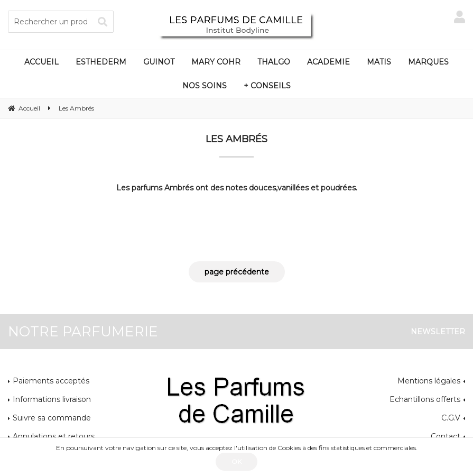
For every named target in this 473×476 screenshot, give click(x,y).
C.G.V (451, 418)
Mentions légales (429, 381)
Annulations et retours (54, 436)
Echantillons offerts (425, 399)
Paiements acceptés (51, 381)
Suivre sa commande (52, 418)
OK (237, 461)
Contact (446, 436)
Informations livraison (52, 399)
